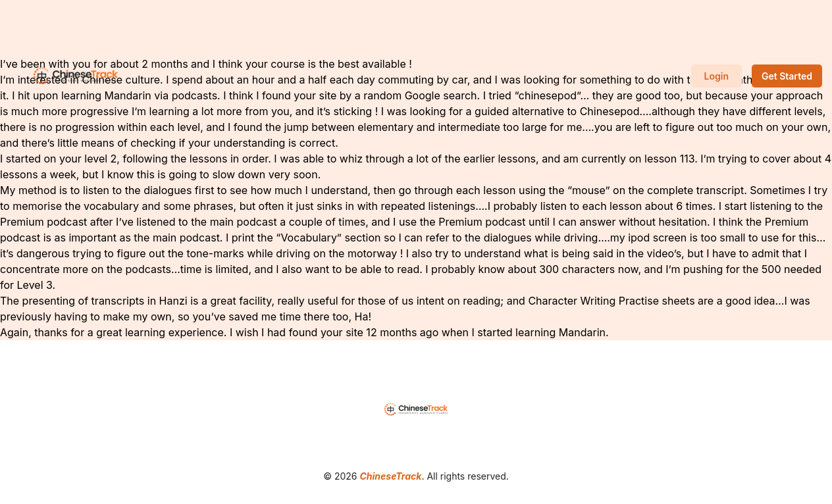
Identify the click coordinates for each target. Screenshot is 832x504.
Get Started (787, 76)
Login (716, 76)
